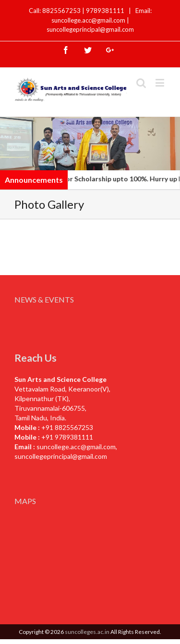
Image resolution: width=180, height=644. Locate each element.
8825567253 (62, 11)
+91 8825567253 (67, 427)
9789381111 (106, 11)
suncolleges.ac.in (87, 632)
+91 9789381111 (67, 437)
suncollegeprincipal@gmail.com (90, 29)
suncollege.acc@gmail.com (76, 447)
